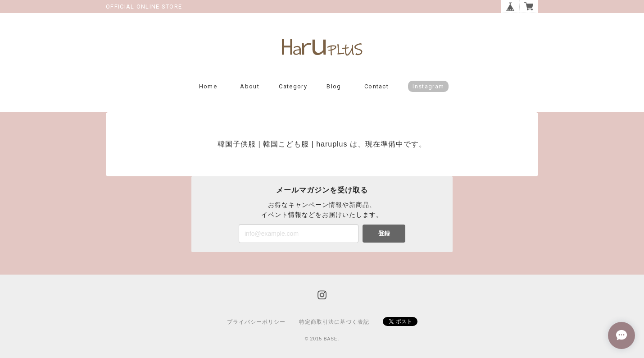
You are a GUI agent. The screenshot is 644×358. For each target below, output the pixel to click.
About (250, 86)
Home (208, 86)
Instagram (428, 86)
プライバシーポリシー (256, 322)
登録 (384, 233)
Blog (334, 86)
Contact (376, 86)
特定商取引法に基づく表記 (334, 322)
